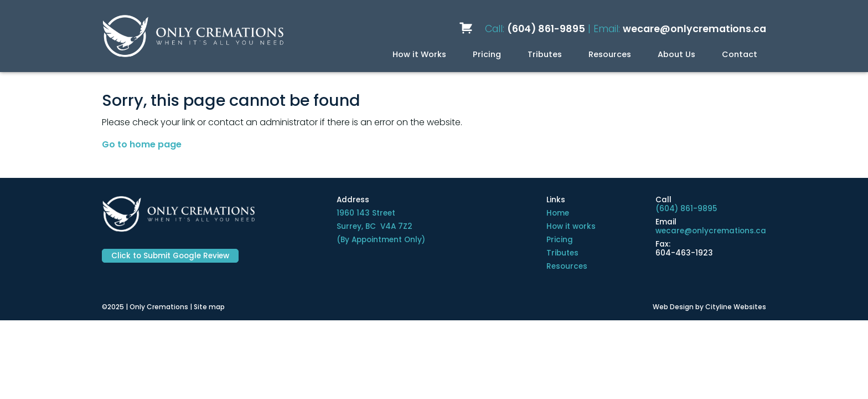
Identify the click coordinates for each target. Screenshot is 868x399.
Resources (610, 54)
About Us (676, 54)
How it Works (419, 54)
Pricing (487, 54)
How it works (571, 226)
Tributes (545, 54)
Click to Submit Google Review (170, 256)
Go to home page (142, 144)
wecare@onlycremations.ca (694, 29)
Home (558, 213)
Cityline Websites (736, 307)
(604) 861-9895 (546, 29)
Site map (209, 307)
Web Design (673, 307)
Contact (740, 54)
